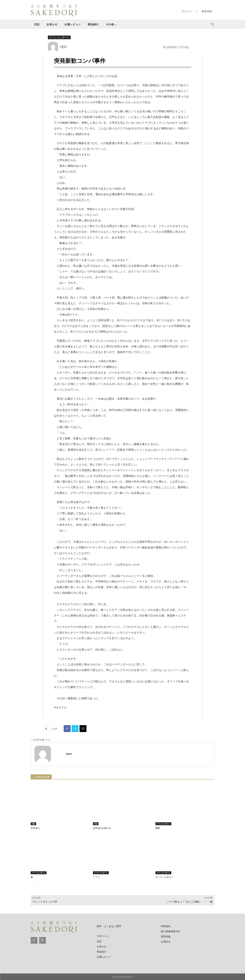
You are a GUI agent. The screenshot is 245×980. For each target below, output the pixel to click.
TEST (63, 47)
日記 (33, 824)
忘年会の (35, 828)
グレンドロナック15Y (45, 902)
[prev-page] (33, 885)
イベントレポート (59, 37)
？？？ (96, 877)
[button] (212, 24)
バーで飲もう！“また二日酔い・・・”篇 (190, 902)
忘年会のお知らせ (102, 828)
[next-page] (38, 885)
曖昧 (158, 828)
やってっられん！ (164, 877)
